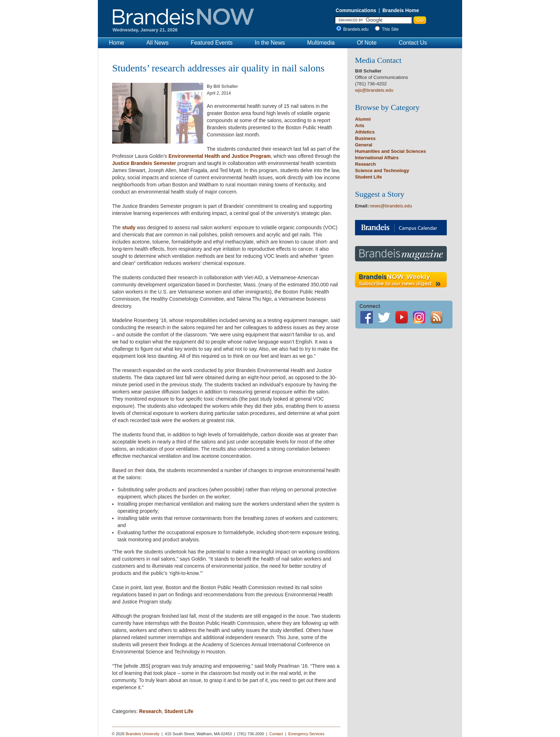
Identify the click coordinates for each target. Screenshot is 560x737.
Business (365, 138)
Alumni (363, 119)
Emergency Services (306, 734)
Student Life (179, 711)
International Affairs (377, 158)
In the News (270, 43)
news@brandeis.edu (391, 206)
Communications (356, 10)
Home (117, 43)
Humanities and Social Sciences (391, 151)
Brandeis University (143, 734)
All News (157, 43)
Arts (360, 126)
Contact (276, 734)
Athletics (365, 132)
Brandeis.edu (358, 29)
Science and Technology (382, 171)
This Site (390, 29)
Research (150, 711)
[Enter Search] (373, 20)
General (364, 145)
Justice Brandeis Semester (144, 163)
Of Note (367, 43)
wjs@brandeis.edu (374, 90)
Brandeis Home (401, 10)
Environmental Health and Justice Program (220, 156)
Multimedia (321, 43)
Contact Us (413, 43)
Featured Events (212, 43)
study (129, 227)
